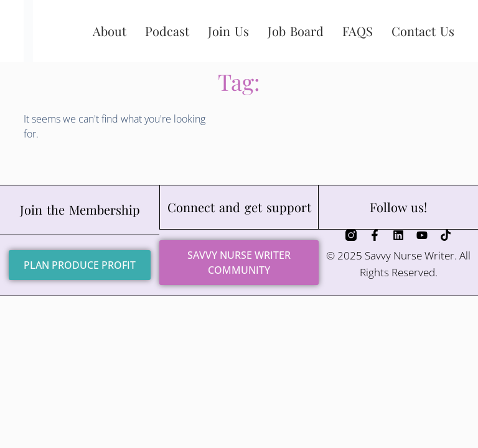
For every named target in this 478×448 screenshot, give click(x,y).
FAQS (358, 31)
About (110, 31)
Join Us (228, 31)
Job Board (296, 31)
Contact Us (423, 31)
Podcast (167, 31)
